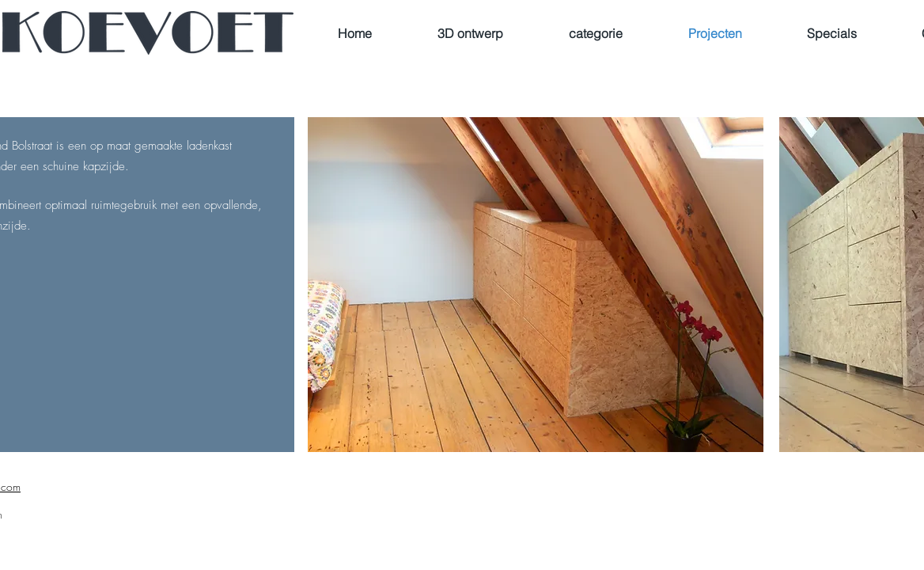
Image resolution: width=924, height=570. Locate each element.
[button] (536, 285)
